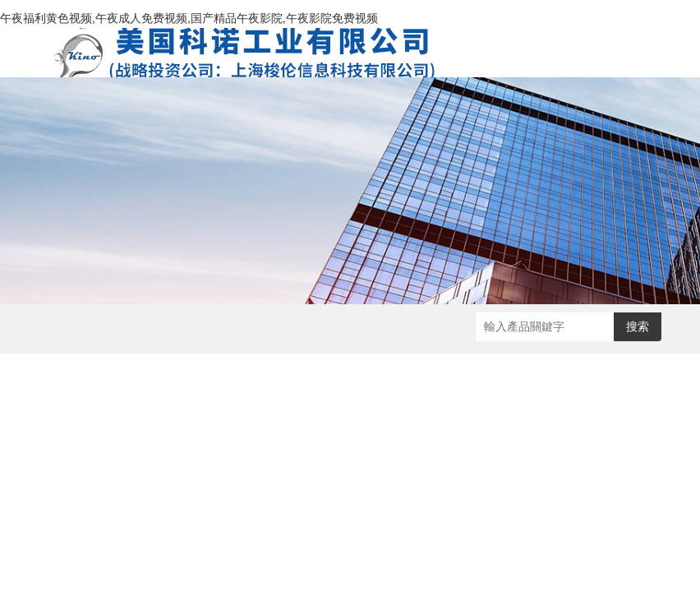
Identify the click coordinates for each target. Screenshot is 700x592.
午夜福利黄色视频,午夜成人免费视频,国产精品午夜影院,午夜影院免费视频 (189, 18)
